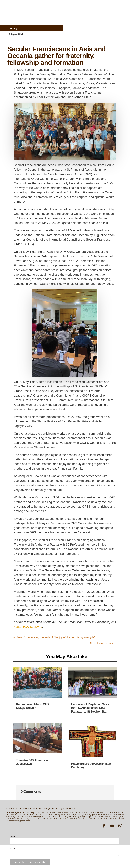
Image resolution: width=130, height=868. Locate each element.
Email (12, 837)
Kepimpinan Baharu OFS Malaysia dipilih (32, 706)
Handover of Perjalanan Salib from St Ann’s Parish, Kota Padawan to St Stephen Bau (90, 708)
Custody (13, 29)
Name (12, 848)
